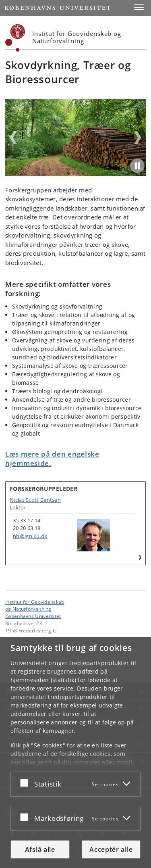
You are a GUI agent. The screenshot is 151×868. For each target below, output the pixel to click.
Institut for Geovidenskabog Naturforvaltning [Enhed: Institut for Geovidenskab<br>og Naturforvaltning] (35, 605)
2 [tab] (73, 173)
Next (138, 138)
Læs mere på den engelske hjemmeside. (52, 459)
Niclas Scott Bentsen (35, 500)
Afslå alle (40, 849)
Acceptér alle (111, 849)
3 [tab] (78, 173)
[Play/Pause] (137, 166)
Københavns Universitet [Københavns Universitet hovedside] (33, 616)
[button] (139, 7)
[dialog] (75, 752)
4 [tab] (83, 173)
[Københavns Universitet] (15, 38)
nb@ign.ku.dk (30, 536)
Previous (13, 138)
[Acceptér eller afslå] (26, 782)
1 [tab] (68, 173)
